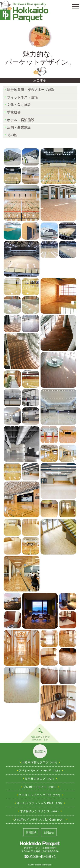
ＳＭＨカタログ (40, 779)
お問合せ (49, 833)
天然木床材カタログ (40, 762)
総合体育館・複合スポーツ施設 (31, 90)
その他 (12, 135)
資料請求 (31, 833)
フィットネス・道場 (22, 97)
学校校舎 (14, 112)
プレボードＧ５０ (40, 787)
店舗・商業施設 (19, 127)
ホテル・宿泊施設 (21, 120)
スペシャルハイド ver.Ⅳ (40, 770)
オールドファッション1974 (40, 803)
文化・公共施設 (19, 105)
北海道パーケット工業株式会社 (40, 845)
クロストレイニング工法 (40, 795)
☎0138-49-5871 (40, 856)
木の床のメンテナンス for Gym (40, 820)
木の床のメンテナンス (40, 811)
